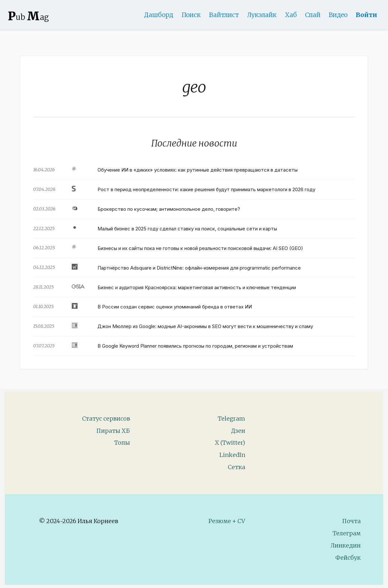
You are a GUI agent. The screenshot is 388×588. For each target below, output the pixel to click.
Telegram (231, 419)
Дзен (238, 431)
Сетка (236, 467)
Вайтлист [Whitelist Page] (224, 15)
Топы (122, 443)
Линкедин (346, 545)
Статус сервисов (106, 419)
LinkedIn (232, 455)
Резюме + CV (227, 521)
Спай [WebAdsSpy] (313, 15)
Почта (351, 521)
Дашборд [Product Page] (159, 15)
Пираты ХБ (113, 431)
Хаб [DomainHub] (291, 15)
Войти (366, 15)
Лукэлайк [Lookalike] (262, 15)
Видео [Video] (338, 15)
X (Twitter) (230, 443)
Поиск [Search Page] (191, 15)
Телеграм (347, 533)
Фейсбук (348, 558)
